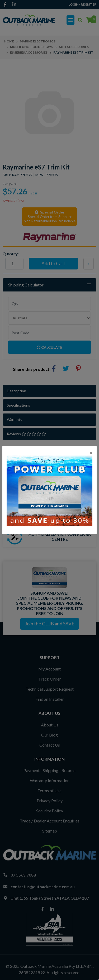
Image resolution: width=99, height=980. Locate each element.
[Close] (91, 453)
